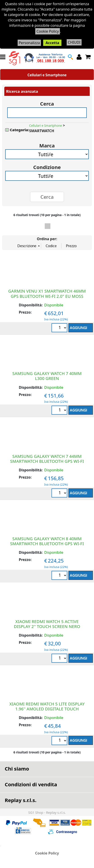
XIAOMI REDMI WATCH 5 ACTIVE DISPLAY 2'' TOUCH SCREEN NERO (47, 624)
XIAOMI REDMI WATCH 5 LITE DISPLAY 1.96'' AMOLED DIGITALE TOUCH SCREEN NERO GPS (47, 709)
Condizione (47, 166)
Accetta (52, 43)
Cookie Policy (48, 31)
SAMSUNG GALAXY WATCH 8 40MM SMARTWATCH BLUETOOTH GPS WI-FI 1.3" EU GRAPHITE (47, 544)
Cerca (47, 102)
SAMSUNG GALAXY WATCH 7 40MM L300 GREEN (47, 376)
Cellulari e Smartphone (47, 75)
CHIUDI (74, 42)
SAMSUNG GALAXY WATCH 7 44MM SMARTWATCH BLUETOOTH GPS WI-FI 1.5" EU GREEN (47, 461)
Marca (47, 144)
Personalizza (29, 43)
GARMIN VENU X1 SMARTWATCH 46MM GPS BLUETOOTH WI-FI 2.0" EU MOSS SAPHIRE (47, 296)
